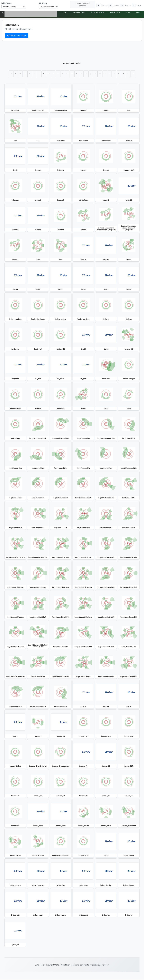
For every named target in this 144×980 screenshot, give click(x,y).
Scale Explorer (71, 12)
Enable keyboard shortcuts (83, 5)
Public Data (111, 12)
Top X (126, 12)
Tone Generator (92, 12)
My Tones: (43, 3)
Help (137, 12)
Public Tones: (6, 3)
